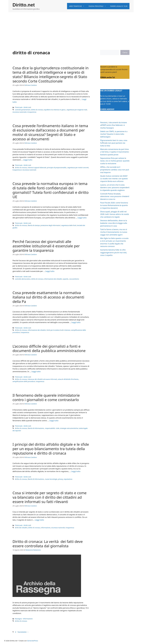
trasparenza (25, 332)
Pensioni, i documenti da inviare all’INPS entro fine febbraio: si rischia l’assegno (113, 125)
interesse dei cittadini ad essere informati (42, 379)
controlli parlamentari (23, 110)
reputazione (68, 479)
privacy (61, 479)
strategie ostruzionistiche (69, 428)
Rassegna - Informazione (24, 619)
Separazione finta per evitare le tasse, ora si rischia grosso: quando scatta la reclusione (115, 161)
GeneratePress (33, 641)
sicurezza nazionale (58, 528)
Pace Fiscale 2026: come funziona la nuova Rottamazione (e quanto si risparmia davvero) (114, 205)
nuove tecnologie (51, 479)
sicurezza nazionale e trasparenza (24, 112)
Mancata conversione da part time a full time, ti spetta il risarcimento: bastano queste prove (115, 152)
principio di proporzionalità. (57, 168)
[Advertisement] (71, 28)
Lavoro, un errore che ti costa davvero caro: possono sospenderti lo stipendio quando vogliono (115, 187)
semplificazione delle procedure (24, 381)
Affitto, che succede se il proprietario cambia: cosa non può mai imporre (115, 170)
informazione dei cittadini (53, 279)
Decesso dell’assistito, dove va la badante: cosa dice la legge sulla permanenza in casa (114, 223)
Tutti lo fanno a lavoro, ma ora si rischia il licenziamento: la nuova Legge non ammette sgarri (114, 232)
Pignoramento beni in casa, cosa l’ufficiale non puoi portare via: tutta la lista (114, 143)
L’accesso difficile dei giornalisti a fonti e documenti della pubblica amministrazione (49, 348)
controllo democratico (23, 279)
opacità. (66, 279)
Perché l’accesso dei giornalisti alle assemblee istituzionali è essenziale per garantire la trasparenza (46, 246)
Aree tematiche (78, 6)
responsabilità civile (52, 428)
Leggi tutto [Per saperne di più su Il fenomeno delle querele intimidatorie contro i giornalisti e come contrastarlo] (54, 421)
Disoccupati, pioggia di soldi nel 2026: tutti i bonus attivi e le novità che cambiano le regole (115, 214)
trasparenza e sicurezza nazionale (24, 170)
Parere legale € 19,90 (119, 6)
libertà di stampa (34, 225)
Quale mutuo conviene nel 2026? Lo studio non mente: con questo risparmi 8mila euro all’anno (114, 179)
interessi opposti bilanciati (37, 168)
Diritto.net (24, 5)
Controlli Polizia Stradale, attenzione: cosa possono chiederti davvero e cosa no (115, 196)
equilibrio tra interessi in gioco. (55, 110)
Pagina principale (98, 6)
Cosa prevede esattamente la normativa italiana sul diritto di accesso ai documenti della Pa (48, 297)
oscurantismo (74, 279)
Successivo (23, 632)
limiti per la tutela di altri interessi (58, 330)
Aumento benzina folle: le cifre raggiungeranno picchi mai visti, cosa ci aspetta (114, 252)
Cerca (125, 52)
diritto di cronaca (37, 110)
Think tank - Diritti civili (23, 107)
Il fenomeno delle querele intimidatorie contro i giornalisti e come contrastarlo (46, 397)
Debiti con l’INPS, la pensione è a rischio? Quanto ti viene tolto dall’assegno (114, 134)
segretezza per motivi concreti (78, 168)
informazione (46, 528)
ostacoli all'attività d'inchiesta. (68, 379)
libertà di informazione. (36, 428)
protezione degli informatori (50, 225)
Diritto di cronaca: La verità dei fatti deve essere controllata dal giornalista (48, 544)
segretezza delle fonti (69, 225)
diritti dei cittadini (21, 528)
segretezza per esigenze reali (77, 110)
